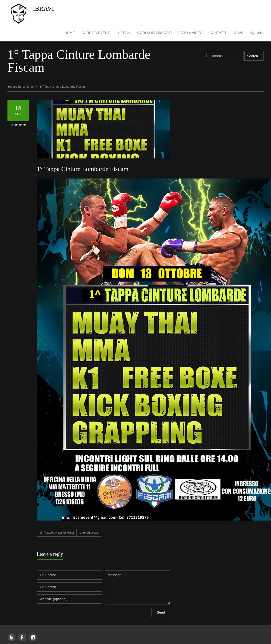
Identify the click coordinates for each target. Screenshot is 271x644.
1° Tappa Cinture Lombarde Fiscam (83, 169)
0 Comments (18, 125)
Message (138, 587)
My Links (257, 33)
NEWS (238, 33)
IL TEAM (124, 33)
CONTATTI (218, 33)
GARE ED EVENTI (96, 33)
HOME (70, 33)
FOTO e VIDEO (191, 33)
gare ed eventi (89, 533)
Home (30, 87)
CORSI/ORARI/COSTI (155, 33)
